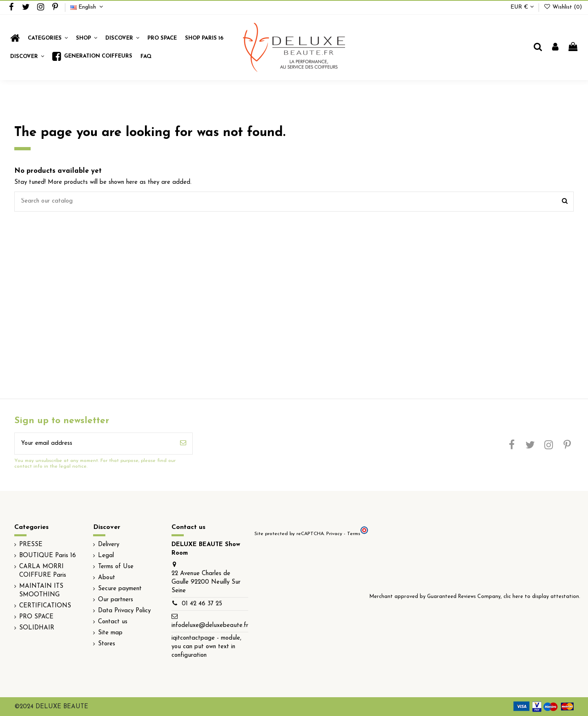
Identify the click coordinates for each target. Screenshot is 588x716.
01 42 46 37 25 (202, 604)
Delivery (109, 545)
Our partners (116, 600)
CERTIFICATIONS (45, 606)
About (107, 578)
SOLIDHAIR (37, 628)
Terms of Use (116, 567)
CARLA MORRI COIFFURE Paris (43, 571)
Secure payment (120, 589)
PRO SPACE (36, 617)
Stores (107, 644)
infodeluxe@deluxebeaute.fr (210, 626)
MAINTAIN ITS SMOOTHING (41, 591)
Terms (354, 534)
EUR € (522, 7)
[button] (87, 38)
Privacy (334, 534)
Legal (106, 556)
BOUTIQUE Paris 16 (48, 556)
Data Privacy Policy (124, 611)
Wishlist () (563, 7)
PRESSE (31, 545)
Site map (110, 633)
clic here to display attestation (541, 597)
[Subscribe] (183, 444)
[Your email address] (94, 444)
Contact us (113, 622)
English (88, 7)
